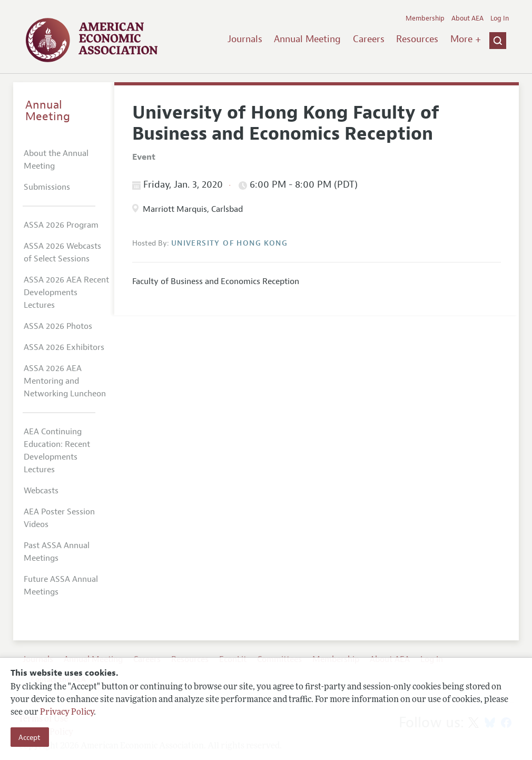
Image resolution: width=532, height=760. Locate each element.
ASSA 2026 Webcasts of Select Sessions (62, 252)
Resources (417, 39)
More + (466, 39)
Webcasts (41, 491)
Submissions (47, 187)
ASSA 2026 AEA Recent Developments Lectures (66, 293)
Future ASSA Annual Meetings (61, 586)
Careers (369, 39)
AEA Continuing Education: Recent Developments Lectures (57, 451)
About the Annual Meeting (56, 160)
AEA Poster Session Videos (59, 518)
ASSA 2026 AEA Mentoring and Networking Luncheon (65, 381)
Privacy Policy (67, 713)
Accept (29, 737)
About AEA (467, 18)
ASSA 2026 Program (61, 225)
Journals (245, 39)
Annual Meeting (307, 39)
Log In (500, 18)
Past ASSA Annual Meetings (57, 552)
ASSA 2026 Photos (58, 326)
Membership (425, 18)
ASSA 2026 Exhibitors (64, 347)
